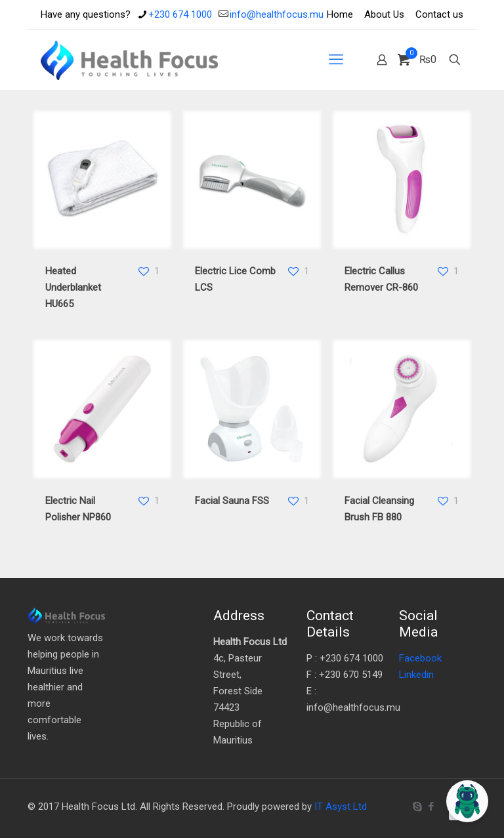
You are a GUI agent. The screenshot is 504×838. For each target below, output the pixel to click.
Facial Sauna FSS (232, 501)
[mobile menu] (336, 60)
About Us (384, 14)
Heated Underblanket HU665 (73, 287)
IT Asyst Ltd (341, 807)
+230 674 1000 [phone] (180, 14)
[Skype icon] (417, 807)
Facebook (420, 658)
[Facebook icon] (431, 807)
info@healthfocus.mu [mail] (277, 14)
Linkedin (416, 675)
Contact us (439, 14)
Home (340, 14)
